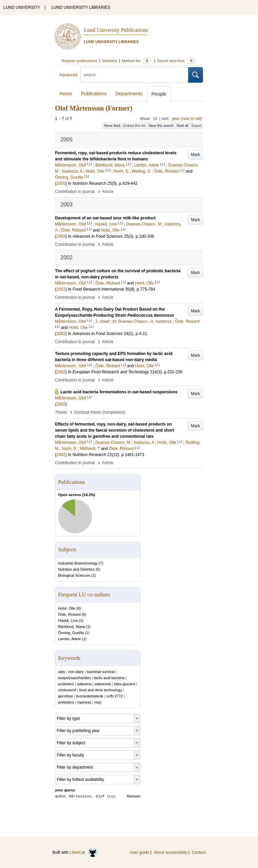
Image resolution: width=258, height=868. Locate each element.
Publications (94, 94)
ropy (98, 702)
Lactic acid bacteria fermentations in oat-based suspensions (119, 392)
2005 (61, 183)
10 (155, 119)
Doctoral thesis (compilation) (100, 412)
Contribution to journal (75, 192)
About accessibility (171, 852)
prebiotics (66, 702)
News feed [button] (112, 126)
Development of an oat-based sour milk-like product (105, 218)
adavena (84, 684)
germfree (66, 696)
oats (62, 672)
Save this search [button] (161, 126)
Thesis (61, 412)
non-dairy (76, 672)
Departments (129, 94)
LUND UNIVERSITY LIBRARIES (81, 7)
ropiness (84, 702)
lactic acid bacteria (109, 678)
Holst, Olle (67, 608)
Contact (199, 852)
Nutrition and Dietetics (76, 569)
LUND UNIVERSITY (22, 7)
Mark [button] (195, 155)
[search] (134, 75)
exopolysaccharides (75, 678)
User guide (140, 852)
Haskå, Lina (68, 620)
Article (108, 192)
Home (66, 94)
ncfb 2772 (114, 696)
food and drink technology (100, 690)
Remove (134, 796)
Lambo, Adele (69, 639)
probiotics (66, 684)
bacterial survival (101, 672)
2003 (61, 236)
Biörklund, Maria (71, 627)
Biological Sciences (74, 575)
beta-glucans (125, 684)
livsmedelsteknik (90, 696)
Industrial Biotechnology (78, 563)
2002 (61, 289)
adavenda (103, 684)
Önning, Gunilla (71, 633)
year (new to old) (187, 119)
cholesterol (67, 690)
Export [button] (196, 126)
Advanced (68, 75)
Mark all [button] (182, 126)
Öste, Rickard (69, 614)
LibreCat (84, 852)
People (159, 94)
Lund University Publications (116, 30)
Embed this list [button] (134, 126)
